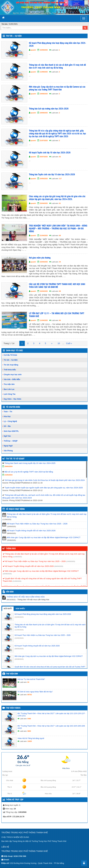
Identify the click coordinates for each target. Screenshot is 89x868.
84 (28, 682)
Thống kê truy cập (15, 800)
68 (60, 235)
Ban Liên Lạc (9, 389)
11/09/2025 (44, 72)
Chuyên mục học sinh (13, 375)
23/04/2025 (44, 203)
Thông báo (11, 549)
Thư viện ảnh (9, 384)
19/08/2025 (44, 94)
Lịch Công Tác (10, 394)
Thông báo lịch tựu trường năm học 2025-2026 (49, 109)
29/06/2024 (9, 466)
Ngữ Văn (7, 436)
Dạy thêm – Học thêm (12, 399)
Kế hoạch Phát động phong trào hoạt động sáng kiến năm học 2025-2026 (57, 45)
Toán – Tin (8, 412)
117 (60, 179)
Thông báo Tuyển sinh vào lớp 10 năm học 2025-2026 (52, 175)
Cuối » (69, 343)
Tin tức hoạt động (11, 365)
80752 (30, 695)
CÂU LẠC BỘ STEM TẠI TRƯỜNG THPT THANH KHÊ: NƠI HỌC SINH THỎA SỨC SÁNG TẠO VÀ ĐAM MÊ (57, 286)
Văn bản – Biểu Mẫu (12, 379)
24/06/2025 (44, 179)
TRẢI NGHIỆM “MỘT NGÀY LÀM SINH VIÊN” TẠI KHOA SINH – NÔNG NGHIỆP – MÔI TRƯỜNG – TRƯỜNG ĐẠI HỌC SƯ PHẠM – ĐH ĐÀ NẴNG (58, 229)
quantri (33, 50)
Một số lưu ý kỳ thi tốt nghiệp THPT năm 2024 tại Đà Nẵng (29, 472)
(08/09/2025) (59, 566)
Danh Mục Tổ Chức (14, 351)
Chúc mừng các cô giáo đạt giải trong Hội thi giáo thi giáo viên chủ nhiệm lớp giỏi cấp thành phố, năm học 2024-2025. (57, 198)
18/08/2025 (44, 113)
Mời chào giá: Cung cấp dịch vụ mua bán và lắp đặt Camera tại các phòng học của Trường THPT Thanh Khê (57, 88)
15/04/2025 (44, 262)
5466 (29, 719)
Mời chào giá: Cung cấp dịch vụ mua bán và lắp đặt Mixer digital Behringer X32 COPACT (44, 537)
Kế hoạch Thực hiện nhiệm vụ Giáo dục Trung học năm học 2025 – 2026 (37, 524)
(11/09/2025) (17, 557)
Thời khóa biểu (10, 370)
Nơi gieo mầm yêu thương (40, 258)
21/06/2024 (9, 475)
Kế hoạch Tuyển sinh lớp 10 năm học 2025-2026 (50, 153)
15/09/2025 (44, 50)
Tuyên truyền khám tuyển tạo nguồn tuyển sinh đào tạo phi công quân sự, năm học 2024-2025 (44, 488)
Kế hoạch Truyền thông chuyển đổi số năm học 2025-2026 (31, 531)
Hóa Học (7, 416)
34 (60, 262)
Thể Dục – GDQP (11, 441)
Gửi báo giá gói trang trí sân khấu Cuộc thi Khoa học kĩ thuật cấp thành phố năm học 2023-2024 (45, 480)
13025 (30, 741)
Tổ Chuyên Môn (13, 407)
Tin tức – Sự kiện (14, 36)
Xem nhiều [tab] (20, 609)
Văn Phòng (8, 451)
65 (60, 157)
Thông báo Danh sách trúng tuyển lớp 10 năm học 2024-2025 (30, 463)
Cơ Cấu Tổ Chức (10, 355)
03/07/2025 (44, 157)
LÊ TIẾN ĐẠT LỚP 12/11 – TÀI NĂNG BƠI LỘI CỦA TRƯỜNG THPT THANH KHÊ (57, 315)
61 (60, 203)
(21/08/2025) (17, 581)
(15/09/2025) (19, 617)
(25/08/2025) (7, 574)
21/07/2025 (44, 140)
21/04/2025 (44, 235)
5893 (29, 731)
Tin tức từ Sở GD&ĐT (15, 459)
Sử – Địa (7, 426)
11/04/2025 (44, 320)
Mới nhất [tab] (8, 609)
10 (59, 343)
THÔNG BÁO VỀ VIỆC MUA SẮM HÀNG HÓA (26, 597)
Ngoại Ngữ (8, 446)
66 (60, 320)
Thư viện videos (13, 708)
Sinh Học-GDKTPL (11, 431)
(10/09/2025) (71, 561)
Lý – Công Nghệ (10, 421)
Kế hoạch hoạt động (15, 509)
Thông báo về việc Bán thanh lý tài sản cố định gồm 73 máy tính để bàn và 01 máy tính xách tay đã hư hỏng (57, 66)
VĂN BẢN (10, 592)
